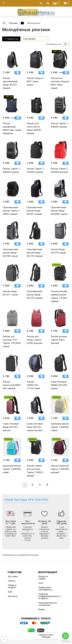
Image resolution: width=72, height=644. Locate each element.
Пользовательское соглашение (45, 604)
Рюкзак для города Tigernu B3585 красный (34, 340)
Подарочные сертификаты (45, 589)
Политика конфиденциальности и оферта (45, 596)
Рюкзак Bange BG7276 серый (58, 251)
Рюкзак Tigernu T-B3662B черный (12, 170)
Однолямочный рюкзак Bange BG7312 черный (35, 295)
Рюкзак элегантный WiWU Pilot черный (12, 385)
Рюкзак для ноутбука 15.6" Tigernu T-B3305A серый (12, 342)
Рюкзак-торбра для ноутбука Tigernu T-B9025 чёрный (35, 471)
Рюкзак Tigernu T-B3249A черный (36, 170)
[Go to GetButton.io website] (65, 641)
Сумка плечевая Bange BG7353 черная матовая (35, 427)
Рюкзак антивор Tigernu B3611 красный (59, 340)
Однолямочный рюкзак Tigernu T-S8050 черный (12, 211)
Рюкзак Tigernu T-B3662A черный (60, 125)
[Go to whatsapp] (65, 636)
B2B (10, 592)
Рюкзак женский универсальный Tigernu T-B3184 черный (59, 296)
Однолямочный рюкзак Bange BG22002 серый (59, 211)
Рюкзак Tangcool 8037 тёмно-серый (35, 82)
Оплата (12, 581)
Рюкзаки (13, 23)
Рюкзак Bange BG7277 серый (10, 293)
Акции (42, 610)
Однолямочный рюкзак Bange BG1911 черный (34, 211)
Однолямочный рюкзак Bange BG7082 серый (10, 253)
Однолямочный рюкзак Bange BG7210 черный (35, 253)
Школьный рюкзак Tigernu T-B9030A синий (12, 469)
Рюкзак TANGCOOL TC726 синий (33, 385)
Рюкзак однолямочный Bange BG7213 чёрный (10, 83)
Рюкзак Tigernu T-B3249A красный (60, 170)
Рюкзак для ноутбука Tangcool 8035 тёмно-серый (60, 83)
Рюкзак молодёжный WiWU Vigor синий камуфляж (12, 128)
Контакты (13, 596)
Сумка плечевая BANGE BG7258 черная (59, 385)
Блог (41, 583)
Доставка (13, 576)
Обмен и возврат (12, 586)
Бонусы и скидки (43, 578)
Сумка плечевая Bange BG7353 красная (11, 427)
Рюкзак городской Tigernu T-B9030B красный (60, 469)
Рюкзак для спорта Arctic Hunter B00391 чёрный (34, 128)
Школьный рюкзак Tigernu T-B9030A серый (60, 427)
